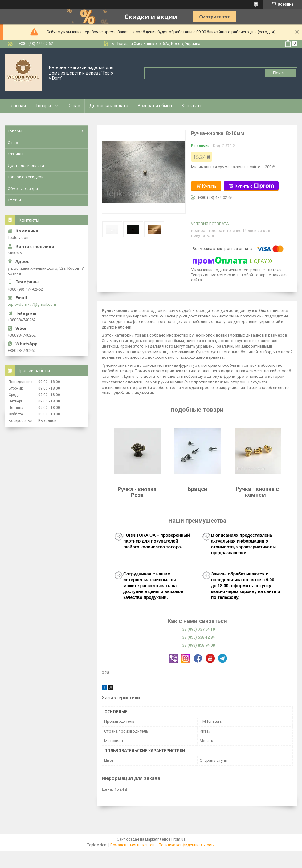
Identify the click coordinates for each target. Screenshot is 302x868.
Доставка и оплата (109, 106)
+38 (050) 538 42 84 (197, 637)
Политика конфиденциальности (187, 845)
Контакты (191, 106)
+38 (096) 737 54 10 (197, 629)
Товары (43, 106)
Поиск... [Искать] (280, 73)
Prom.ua (178, 839)
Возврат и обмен (155, 106)
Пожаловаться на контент (133, 845)
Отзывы (16, 154)
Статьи (14, 200)
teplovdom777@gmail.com (32, 304)
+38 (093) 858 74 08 (197, 645)
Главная (18, 106)
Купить (209, 186)
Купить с (254, 186)
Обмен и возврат (24, 189)
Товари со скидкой (26, 177)
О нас (74, 106)
